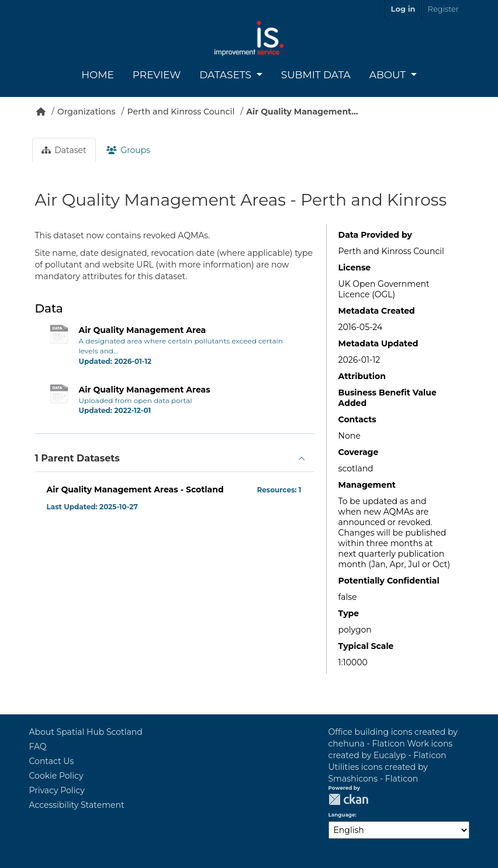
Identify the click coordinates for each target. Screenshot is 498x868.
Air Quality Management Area (143, 330)
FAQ (38, 747)
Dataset (64, 150)
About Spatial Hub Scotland (86, 732)
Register (443, 9)
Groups (128, 150)
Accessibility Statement (77, 805)
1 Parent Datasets (77, 458)
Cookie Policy (56, 776)
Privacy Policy (57, 790)
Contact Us (52, 761)
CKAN (348, 799)
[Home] (41, 112)
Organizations (87, 112)
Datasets (226, 75)
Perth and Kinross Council (181, 112)
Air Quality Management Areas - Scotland (135, 489)
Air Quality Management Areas (145, 390)
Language (342, 815)
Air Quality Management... (302, 112)
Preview (157, 75)
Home (98, 75)
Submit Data (316, 75)
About (389, 75)
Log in (403, 9)
